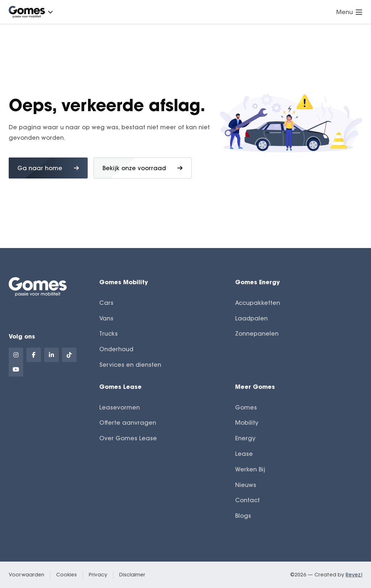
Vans (106, 318)
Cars (106, 303)
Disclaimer (132, 575)
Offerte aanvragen (128, 423)
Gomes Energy (257, 282)
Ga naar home (48, 168)
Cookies (66, 575)
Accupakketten (258, 303)
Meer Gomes (255, 387)
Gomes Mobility (124, 282)
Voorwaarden (26, 575)
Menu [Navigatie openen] (349, 12)
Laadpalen (251, 318)
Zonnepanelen (257, 333)
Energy (245, 438)
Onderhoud (116, 349)
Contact (247, 500)
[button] (50, 12)
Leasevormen (120, 407)
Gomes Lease (120, 387)
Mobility (247, 423)
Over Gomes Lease (128, 438)
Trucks (109, 333)
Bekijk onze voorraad (143, 168)
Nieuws (246, 485)
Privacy (98, 575)
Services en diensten (130, 365)
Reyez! (354, 575)
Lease (244, 454)
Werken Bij (250, 469)
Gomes (246, 407)
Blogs (243, 516)
